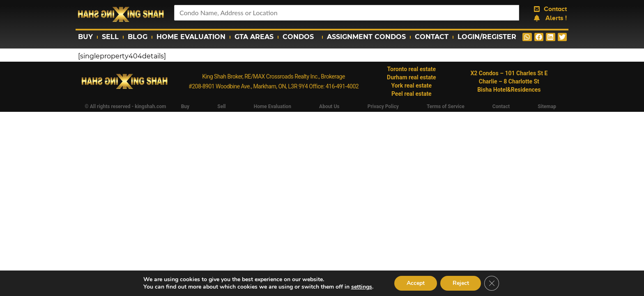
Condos (300, 37)
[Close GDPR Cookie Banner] (492, 283)
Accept (416, 283)
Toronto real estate (412, 69)
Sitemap (547, 106)
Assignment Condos (366, 37)
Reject (461, 283)
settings (361, 287)
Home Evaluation (191, 37)
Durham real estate (412, 77)
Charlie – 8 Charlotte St (509, 81)
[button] (527, 37)
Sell (110, 37)
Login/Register (487, 37)
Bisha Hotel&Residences (509, 90)
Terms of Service (446, 106)
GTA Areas (254, 37)
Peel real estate (412, 94)
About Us (329, 106)
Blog (138, 37)
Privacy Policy (383, 106)
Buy (85, 37)
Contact (432, 37)
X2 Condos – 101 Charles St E (509, 73)
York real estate (411, 86)
